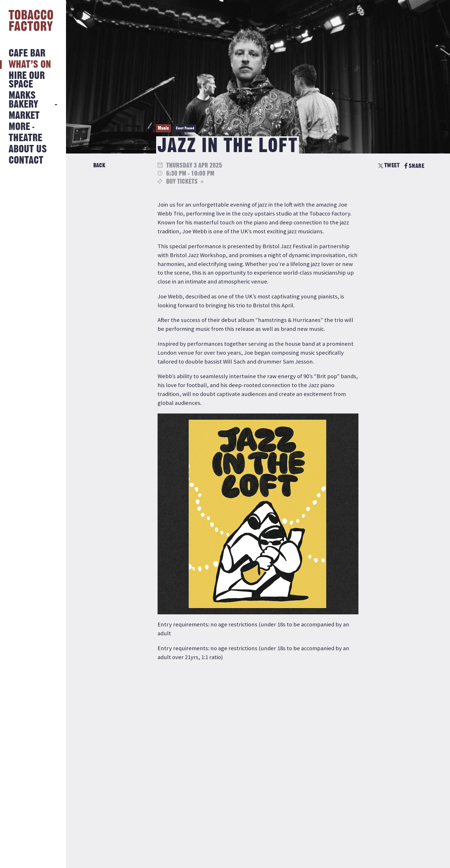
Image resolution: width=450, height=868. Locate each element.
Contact (26, 161)
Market (24, 116)
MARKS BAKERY (23, 100)
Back (99, 165)
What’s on (30, 65)
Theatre (25, 138)
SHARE (414, 166)
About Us (28, 149)
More (19, 127)
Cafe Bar (27, 54)
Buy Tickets (182, 182)
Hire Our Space (27, 80)
